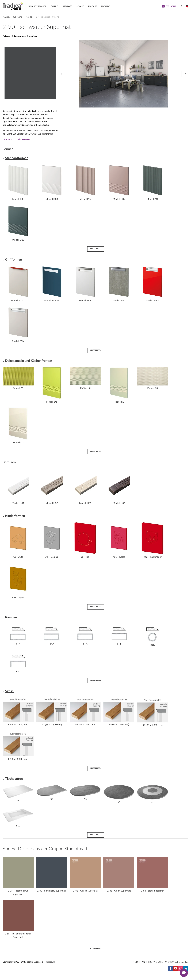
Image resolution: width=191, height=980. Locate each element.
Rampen (11, 617)
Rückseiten (24, 140)
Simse (9, 691)
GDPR (137, 962)
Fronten (29, 17)
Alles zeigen (96, 249)
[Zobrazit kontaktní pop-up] (184, 973)
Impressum (50, 962)
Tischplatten (14, 779)
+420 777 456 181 (154, 962)
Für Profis (18, 17)
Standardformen (17, 158)
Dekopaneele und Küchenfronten (29, 361)
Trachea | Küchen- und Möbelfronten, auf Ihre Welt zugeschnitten (13, 6)
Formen (8, 140)
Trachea (6, 17)
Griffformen (14, 260)
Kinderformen (15, 516)
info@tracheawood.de (178, 962)
